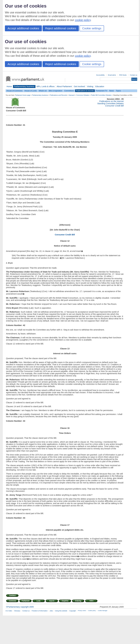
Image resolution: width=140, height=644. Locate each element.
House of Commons (14, 91)
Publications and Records (58, 95)
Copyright (73, 611)
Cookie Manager (103, 611)
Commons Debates (83, 95)
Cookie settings (92, 28)
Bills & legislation (55, 91)
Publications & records (85, 91)
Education (100, 86)
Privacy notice (82, 611)
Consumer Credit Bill (65, 235)
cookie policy (83, 20)
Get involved (79, 86)
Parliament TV (102, 91)
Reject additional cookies (61, 28)
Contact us (134, 75)
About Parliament (64, 86)
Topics (118, 91)
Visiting (90, 86)
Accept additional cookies (23, 28)
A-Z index (9, 611)
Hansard (72, 95)
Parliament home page (23, 95)
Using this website (61, 611)
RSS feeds (123, 75)
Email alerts (112, 75)
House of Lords (31, 91)
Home (9, 86)
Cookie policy (92, 611)
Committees (69, 91)
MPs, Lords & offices (46, 86)
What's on (43, 91)
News (112, 91)
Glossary (17, 611)
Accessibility (100, 75)
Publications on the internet (111, 101)
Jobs (51, 611)
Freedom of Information (40, 611)
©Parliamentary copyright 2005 (20, 607)
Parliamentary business (24, 86)
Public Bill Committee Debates (101, 95)
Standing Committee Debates (110, 103)
